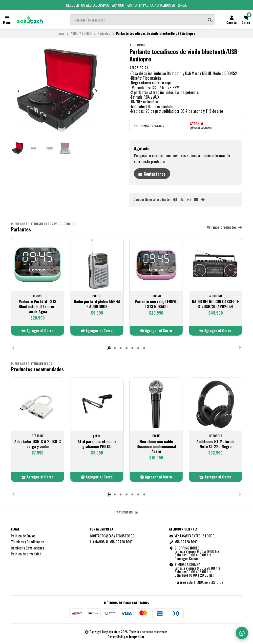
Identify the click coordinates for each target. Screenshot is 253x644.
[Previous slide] (19, 91)
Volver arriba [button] (126, 512)
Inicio (61, 33)
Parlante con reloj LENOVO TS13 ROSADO (156, 304)
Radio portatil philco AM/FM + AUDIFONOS (97, 304)
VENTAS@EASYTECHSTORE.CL (192, 536)
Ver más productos (225, 227)
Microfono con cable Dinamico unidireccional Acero (156, 446)
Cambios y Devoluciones (28, 548)
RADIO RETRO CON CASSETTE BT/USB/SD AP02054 (215, 304)
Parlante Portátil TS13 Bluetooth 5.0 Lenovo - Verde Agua (38, 306)
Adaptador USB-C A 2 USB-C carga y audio (38, 444)
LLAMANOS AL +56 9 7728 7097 (111, 542)
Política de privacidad (26, 554)
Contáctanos (152, 174)
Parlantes (104, 33)
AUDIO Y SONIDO (81, 33)
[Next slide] (96, 91)
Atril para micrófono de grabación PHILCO (97, 444)
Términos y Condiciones (27, 542)
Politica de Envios (23, 536)
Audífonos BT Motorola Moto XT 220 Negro (215, 444)
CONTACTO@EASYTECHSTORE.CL (113, 536)
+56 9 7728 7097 (183, 542)
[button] (203, 199)
